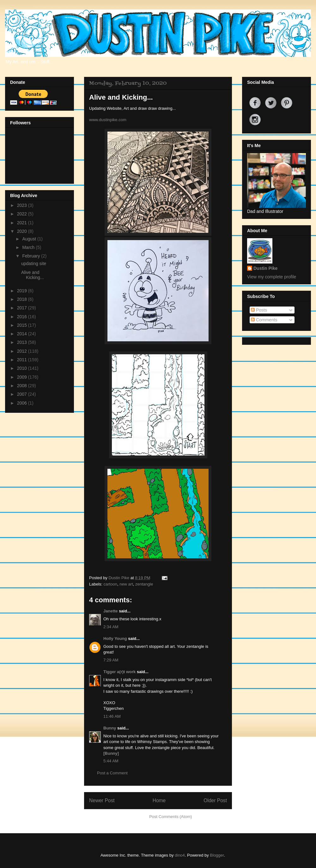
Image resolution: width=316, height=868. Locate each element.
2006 (23, 403)
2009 (23, 377)
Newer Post (102, 800)
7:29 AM (111, 660)
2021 (23, 223)
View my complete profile (272, 277)
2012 (23, 351)
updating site (34, 263)
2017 (23, 308)
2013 (23, 342)
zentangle (144, 584)
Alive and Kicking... (33, 275)
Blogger (217, 855)
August (30, 239)
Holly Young (115, 639)
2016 (23, 317)
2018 (23, 299)
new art (126, 584)
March (29, 247)
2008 (23, 386)
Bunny (110, 728)
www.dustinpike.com (108, 120)
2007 (23, 394)
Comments (264, 320)
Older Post (215, 800)
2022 (23, 214)
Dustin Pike (119, 578)
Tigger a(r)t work (119, 672)
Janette (111, 611)
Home (159, 800)
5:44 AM (111, 761)
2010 (23, 368)
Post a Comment (112, 773)
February (32, 256)
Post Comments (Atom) (170, 817)
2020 (23, 231)
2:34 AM (111, 627)
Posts (259, 310)
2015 (23, 325)
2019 (23, 291)
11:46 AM (112, 716)
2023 (23, 205)
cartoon (110, 584)
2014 (23, 334)
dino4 (180, 855)
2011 (23, 360)
